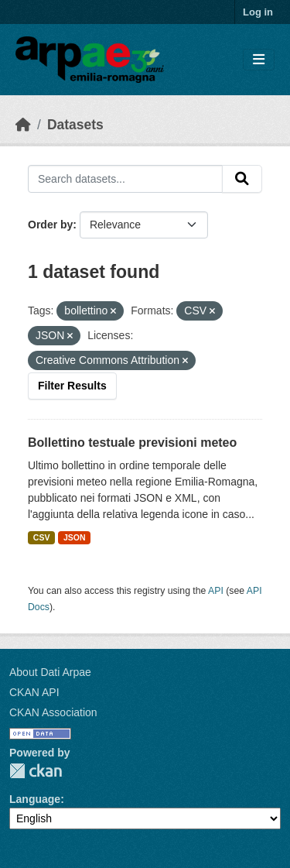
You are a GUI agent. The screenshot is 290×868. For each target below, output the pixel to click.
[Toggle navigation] (259, 60)
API (216, 591)
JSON (75, 537)
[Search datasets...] (125, 179)
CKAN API (34, 692)
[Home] (23, 125)
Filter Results (72, 386)
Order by (50, 225)
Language (35, 799)
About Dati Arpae (50, 672)
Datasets (75, 125)
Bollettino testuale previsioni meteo (132, 443)
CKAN (36, 771)
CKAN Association (53, 712)
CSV (42, 537)
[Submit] (242, 179)
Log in (258, 12)
